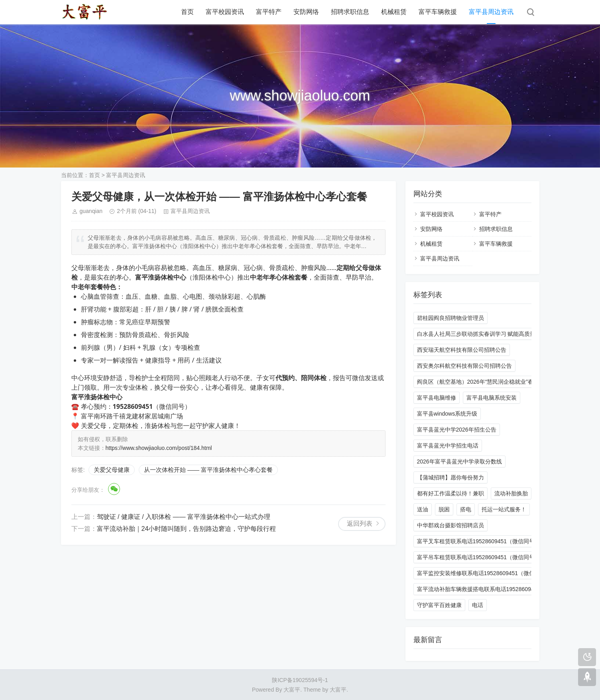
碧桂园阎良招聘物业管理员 (450, 318)
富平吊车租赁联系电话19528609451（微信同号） (479, 557)
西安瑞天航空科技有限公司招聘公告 (462, 350)
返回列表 (360, 524)
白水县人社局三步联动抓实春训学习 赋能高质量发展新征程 (490, 334)
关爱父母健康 (112, 470)
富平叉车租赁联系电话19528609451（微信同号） (479, 541)
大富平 (338, 690)
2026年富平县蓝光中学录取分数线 (459, 461)
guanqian (91, 211)
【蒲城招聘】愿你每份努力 (450, 477)
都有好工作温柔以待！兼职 (450, 493)
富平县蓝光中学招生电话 (448, 446)
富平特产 (269, 12)
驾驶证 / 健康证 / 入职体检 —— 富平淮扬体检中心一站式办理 (184, 517)
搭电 (466, 509)
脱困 (444, 509)
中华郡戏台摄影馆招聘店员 (450, 525)
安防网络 (306, 12)
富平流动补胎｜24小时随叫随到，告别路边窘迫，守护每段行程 (187, 529)
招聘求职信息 (350, 12)
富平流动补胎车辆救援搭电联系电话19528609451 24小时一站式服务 (502, 589)
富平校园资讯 (225, 12)
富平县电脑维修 (437, 398)
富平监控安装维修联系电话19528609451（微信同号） (484, 573)
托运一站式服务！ (504, 509)
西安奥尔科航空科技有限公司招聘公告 (464, 366)
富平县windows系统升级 (447, 414)
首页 (187, 12)
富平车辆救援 (438, 12)
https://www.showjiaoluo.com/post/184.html (159, 448)
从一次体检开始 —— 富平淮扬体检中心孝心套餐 (208, 470)
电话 (478, 605)
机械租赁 (394, 12)
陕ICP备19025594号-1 (300, 680)
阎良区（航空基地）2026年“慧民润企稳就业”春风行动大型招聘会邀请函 (506, 382)
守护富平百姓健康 (439, 605)
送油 (423, 509)
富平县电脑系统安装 (492, 398)
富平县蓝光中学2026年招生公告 (457, 430)
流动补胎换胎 (511, 493)
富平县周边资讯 (491, 12)
